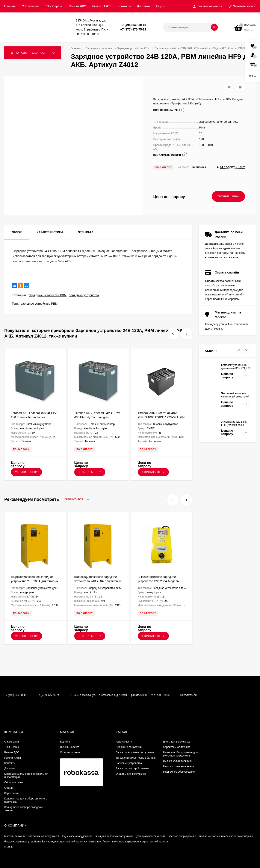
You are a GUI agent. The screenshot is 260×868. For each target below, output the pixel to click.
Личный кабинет (70, 747)
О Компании (30, 6)
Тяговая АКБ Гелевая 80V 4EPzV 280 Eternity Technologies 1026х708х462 (34, 417)
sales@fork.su (188, 695)
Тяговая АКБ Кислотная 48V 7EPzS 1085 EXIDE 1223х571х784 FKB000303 (161, 417)
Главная (10, 6)
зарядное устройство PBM (39, 304)
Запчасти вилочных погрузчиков (135, 752)
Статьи (8, 788)
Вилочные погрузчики (129, 747)
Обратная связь (14, 782)
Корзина (65, 742)
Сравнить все (78, 499)
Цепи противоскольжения (178, 766)
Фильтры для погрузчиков (131, 774)
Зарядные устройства (84, 295)
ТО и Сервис (54, 6)
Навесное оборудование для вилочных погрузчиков (180, 754)
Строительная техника (177, 747)
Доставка (143, 6)
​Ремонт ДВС (77, 6)
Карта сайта (11, 793)
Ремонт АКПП (102, 6)
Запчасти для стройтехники (132, 769)
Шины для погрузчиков (177, 742)
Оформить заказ (70, 752)
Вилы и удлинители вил (177, 761)
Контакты (124, 6)
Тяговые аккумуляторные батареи (136, 758)
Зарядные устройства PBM (48, 295)
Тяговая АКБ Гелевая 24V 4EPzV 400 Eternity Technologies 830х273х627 (97, 417)
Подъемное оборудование (179, 772)
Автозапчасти (124, 742)
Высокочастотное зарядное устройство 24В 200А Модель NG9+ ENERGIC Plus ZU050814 (160, 581)
